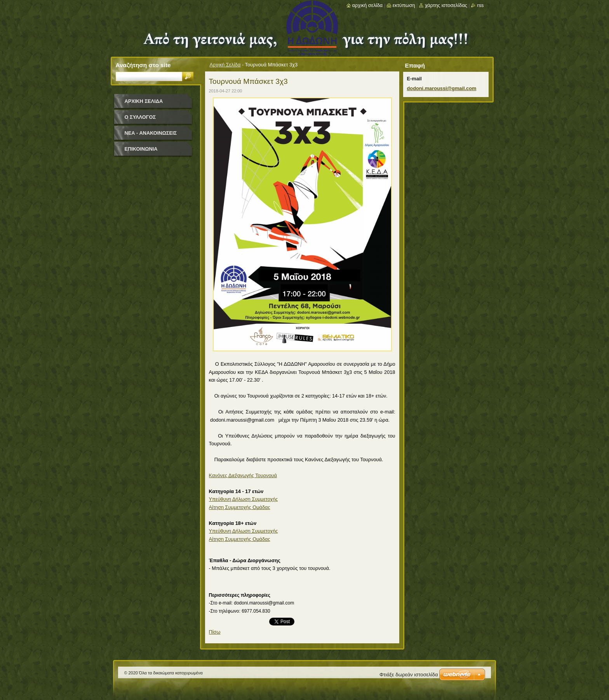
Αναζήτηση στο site (143, 65)
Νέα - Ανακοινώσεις (151, 133)
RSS (480, 5)
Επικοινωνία (141, 149)
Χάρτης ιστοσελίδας (446, 5)
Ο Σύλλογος (140, 117)
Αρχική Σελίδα (225, 65)
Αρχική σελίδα (368, 5)
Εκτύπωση (404, 5)
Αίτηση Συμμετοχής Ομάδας (240, 507)
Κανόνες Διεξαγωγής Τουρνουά (243, 475)
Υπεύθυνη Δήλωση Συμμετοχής (244, 499)
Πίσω (215, 632)
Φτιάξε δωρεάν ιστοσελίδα (409, 675)
